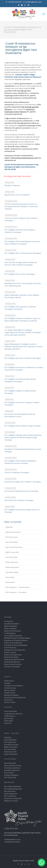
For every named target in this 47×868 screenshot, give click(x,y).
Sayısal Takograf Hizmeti (14, 660)
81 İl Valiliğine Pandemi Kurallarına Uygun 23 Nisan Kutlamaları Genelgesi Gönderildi (22, 320)
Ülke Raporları (10, 791)
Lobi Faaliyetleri (12, 542)
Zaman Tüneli (10, 702)
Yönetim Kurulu (10, 688)
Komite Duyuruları (11, 745)
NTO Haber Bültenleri (13, 786)
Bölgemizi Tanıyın (11, 801)
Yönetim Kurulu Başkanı (14, 686)
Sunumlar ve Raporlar (13, 798)
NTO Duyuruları (11, 537)
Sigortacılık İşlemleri (12, 662)
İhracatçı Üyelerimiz (12, 768)
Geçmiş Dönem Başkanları (15, 698)
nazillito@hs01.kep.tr (12, 842)
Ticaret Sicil (9, 621)
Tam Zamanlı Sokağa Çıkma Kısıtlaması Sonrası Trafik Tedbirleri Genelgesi (21, 264)
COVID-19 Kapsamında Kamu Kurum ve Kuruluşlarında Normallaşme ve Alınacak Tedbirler (21, 206)
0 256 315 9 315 (11, 829)
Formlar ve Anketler (12, 667)
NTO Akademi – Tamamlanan (18, 587)
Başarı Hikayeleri (12, 567)
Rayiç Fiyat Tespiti (11, 657)
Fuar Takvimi (9, 773)
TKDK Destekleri (10, 629)
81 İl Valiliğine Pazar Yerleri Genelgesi (20, 274)
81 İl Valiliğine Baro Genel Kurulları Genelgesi (23, 253)
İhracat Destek (10, 763)
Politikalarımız (10, 716)
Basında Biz (10, 582)
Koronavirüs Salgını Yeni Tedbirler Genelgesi (23, 482)
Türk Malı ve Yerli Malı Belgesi (16, 645)
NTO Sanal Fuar (10, 777)
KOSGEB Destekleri (12, 624)
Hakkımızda (9, 681)
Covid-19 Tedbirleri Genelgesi (17, 473)
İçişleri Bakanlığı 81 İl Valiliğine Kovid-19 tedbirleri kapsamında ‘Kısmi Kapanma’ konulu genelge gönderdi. (23, 347)
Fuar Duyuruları (12, 557)
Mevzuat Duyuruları (13, 532)
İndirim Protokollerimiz (13, 643)
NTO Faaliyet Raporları (13, 789)
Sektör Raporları (11, 794)
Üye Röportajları (12, 572)
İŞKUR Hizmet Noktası (13, 631)
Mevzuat (8, 723)
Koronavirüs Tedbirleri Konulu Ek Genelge (21, 491)
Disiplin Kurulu (10, 693)
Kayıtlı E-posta (10, 652)
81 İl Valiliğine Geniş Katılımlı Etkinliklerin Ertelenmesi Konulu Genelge (20, 462)
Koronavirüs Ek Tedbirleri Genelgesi (19, 500)
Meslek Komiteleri (11, 695)
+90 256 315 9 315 (15, 2)
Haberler (9, 527)
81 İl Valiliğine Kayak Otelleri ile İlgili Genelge (23, 426)
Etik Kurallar (9, 718)
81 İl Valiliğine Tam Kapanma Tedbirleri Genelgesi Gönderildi (20, 308)
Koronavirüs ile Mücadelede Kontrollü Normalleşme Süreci (20, 415)
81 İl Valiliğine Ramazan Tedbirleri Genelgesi (23, 358)
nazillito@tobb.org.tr (34, 2)
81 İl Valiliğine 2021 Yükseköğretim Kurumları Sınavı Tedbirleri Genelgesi (22, 243)
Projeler (7, 683)
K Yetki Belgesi (10, 633)
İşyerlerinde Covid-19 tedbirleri (17, 195)
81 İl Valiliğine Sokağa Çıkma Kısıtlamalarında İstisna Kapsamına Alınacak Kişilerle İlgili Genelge (23, 438)
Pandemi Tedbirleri (12, 186)
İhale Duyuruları (12, 562)
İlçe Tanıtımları (10, 796)
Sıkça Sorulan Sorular (13, 664)
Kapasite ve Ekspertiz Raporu (16, 640)
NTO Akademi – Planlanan (16, 592)
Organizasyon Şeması (13, 714)
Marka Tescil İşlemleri (13, 655)
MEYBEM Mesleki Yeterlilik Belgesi (17, 638)
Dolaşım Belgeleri (11, 775)
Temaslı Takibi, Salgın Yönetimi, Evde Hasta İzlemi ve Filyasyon (23, 76)
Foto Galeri (10, 577)
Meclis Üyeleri (10, 690)
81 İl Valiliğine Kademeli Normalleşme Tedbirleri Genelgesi (20, 231)
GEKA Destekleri (11, 626)
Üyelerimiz (8, 700)
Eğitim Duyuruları (12, 552)
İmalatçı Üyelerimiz (12, 770)
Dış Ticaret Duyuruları (14, 547)
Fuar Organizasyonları (13, 636)
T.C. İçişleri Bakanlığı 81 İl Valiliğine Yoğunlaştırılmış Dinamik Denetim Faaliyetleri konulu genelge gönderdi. (23, 332)
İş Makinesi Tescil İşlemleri (15, 650)
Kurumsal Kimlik (10, 711)
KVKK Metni (9, 721)
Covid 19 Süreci (10, 648)
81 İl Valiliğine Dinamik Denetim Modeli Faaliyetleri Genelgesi (20, 380)
